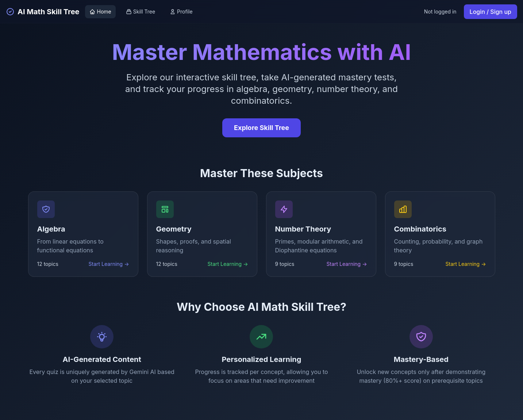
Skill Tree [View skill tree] (141, 12)
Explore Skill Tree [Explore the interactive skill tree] (261, 128)
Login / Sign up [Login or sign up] (491, 12)
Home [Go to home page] (100, 12)
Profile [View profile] (181, 12)
